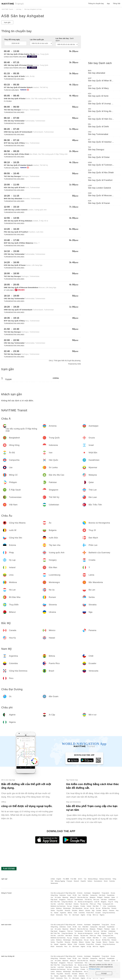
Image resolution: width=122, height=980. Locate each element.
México (105, 911)
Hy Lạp (69, 906)
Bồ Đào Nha (106, 908)
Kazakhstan (111, 895)
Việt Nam (104, 900)
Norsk (106, 881)
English (59, 879)
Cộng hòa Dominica (109, 913)
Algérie (83, 915)
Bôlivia (70, 913)
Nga (93, 911)
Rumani (114, 908)
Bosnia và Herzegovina (85, 902)
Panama (112, 911)
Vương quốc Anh (108, 904)
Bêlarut (81, 911)
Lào (52, 897)
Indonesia (63, 895)
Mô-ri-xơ (95, 915)
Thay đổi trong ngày (12, 39)
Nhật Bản (85, 895)
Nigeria (102, 915)
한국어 (80, 879)
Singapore (62, 900)
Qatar (113, 897)
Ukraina (88, 911)
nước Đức (61, 904)
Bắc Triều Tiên (55, 902)
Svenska (112, 881)
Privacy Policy (95, 969)
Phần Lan (93, 904)
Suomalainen (98, 881)
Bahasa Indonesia (105, 879)
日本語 (53, 879)
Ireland (89, 906)
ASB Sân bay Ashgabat (23, 16)
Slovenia (67, 911)
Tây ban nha (84, 904)
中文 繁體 (66, 879)
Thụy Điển (60, 911)
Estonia (76, 904)
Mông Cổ (73, 897)
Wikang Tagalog (60, 881)
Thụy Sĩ (110, 902)
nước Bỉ (97, 902)
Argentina (63, 913)
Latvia (53, 908)
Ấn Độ (75, 895)
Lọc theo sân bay (65, 39)
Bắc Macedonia (77, 908)
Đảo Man (96, 906)
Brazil (52, 915)
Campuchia (94, 895)
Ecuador (98, 913)
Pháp (99, 904)
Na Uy (92, 908)
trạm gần (7, 22)
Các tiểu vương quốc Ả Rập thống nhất (63, 893)
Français (69, 881)
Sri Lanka (58, 897)
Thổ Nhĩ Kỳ (88, 900)
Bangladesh (96, 893)
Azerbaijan (87, 893)
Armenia (80, 893)
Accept (104, 973)
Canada (99, 911)
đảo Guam (76, 915)
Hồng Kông (54, 895)
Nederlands (54, 883)
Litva (104, 906)
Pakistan (107, 897)
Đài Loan (96, 900)
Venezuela (59, 915)
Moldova (59, 908)
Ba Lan (98, 908)
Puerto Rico (90, 913)
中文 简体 (73, 879)
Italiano (90, 881)
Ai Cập (89, 915)
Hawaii (56, 913)
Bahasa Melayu (93, 879)
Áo (75, 902)
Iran (80, 895)
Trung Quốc (105, 893)
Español (83, 881)
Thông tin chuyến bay (96, 4)
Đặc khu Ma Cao (83, 897)
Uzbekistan (112, 900)
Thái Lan (70, 900)
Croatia (83, 906)
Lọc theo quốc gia (37, 39)
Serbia (53, 911)
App (108, 4)
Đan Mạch (69, 904)
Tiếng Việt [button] (117, 4)
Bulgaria (104, 902)
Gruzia (113, 893)
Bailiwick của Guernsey (58, 906)
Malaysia (93, 897)
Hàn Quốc (102, 895)
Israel (69, 895)
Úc (70, 915)
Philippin (100, 897)
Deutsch (76, 881)
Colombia (82, 913)
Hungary (76, 906)
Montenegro (67, 908)
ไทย (85, 879)
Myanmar (65, 897)
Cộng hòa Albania (67, 902)
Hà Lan (86, 908)
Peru (66, 915)
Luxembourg (112, 906)
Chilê (75, 913)
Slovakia (75, 911)
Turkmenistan (79, 900)
